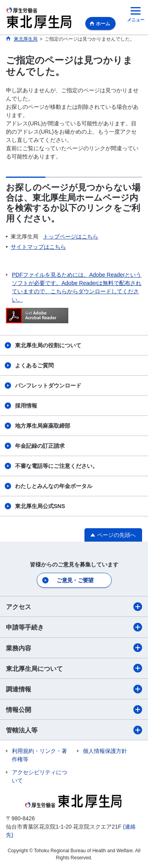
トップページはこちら (71, 237)
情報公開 (74, 710)
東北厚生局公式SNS (40, 506)
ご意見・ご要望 (75, 580)
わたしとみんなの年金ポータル (54, 486)
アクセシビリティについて (39, 776)
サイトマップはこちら (38, 247)
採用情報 (26, 406)
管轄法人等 (74, 730)
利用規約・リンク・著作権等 (39, 755)
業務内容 (74, 648)
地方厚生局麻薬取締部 (43, 426)
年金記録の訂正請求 (40, 446)
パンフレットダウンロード (48, 386)
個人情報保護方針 (105, 751)
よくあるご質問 (34, 365)
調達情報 (74, 689)
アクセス (74, 607)
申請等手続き (74, 627)
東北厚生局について (74, 668)
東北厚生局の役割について (48, 345)
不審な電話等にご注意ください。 (56, 466)
